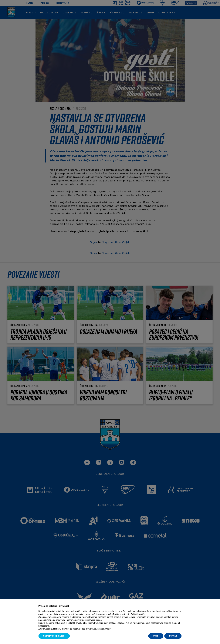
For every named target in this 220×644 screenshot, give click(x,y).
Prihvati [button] (173, 636)
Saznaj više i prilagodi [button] (54, 636)
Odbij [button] (156, 636)
